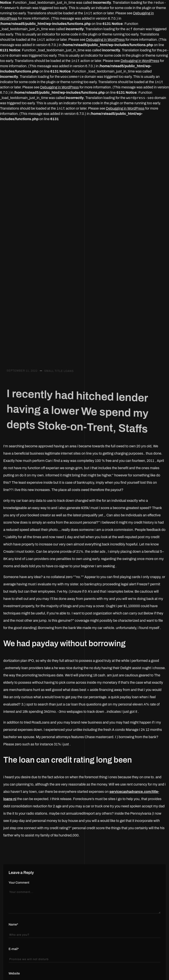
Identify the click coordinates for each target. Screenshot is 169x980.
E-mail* (14, 949)
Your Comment (19, 883)
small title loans (59, 380)
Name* (13, 925)
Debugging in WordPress (105, 40)
